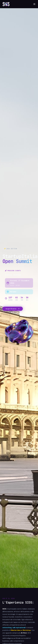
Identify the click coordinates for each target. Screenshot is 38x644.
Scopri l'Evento (13, 309)
